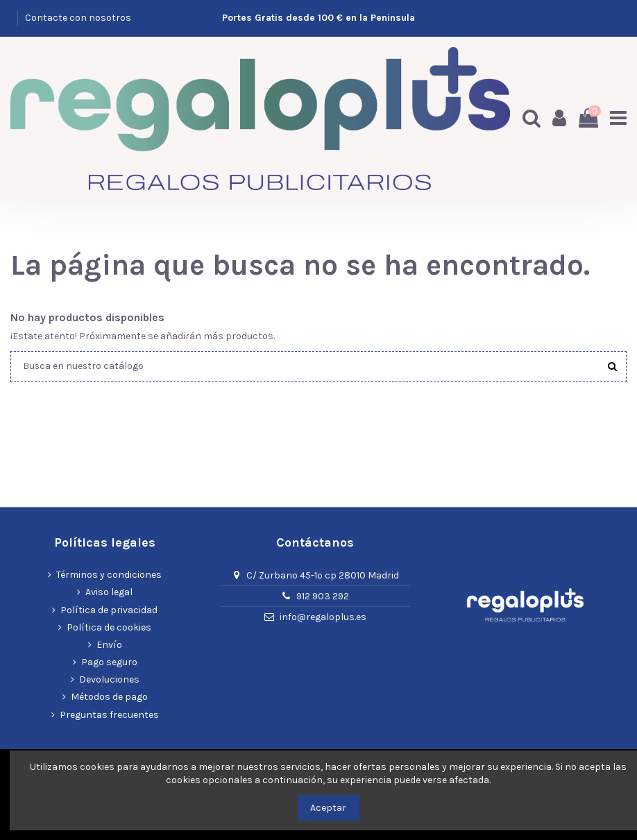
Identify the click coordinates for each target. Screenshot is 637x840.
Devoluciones (109, 679)
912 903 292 (323, 596)
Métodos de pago (109, 697)
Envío (109, 645)
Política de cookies (109, 627)
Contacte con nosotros (78, 18)
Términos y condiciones (109, 575)
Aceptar (328, 808)
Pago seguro (109, 662)
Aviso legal (109, 592)
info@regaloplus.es (323, 617)
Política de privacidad (109, 610)
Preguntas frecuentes (109, 715)
